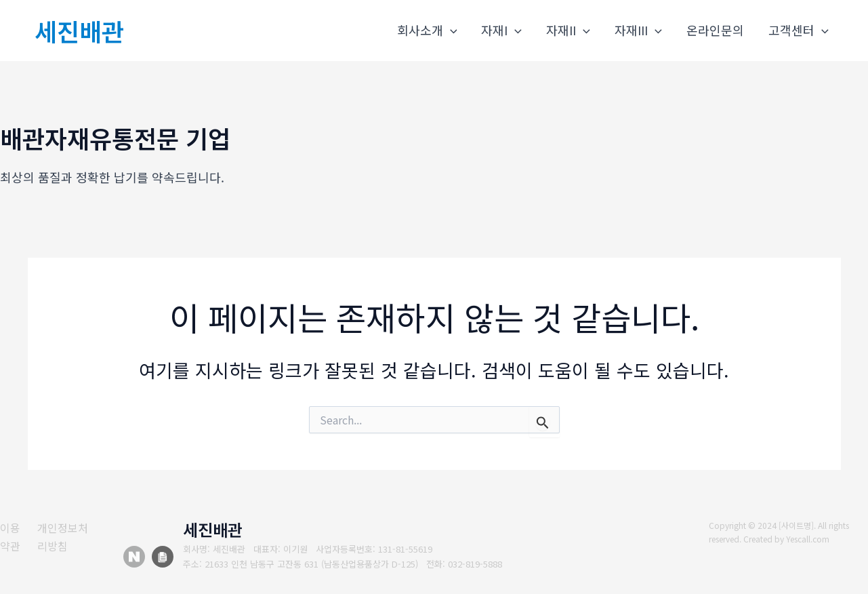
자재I (501, 30)
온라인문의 (715, 30)
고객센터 (799, 30)
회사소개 (427, 30)
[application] (450, 30)
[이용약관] (14, 537)
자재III (638, 30)
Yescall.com (808, 539)
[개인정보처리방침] (71, 537)
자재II (568, 30)
